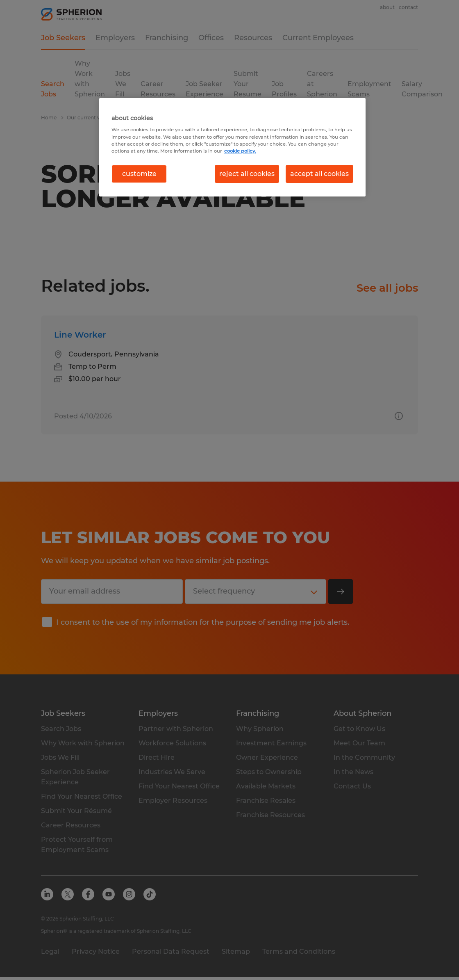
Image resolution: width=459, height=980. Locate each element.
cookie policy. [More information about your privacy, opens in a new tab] (240, 151)
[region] (232, 147)
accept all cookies (319, 174)
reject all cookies (247, 174)
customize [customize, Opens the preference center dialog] (139, 174)
